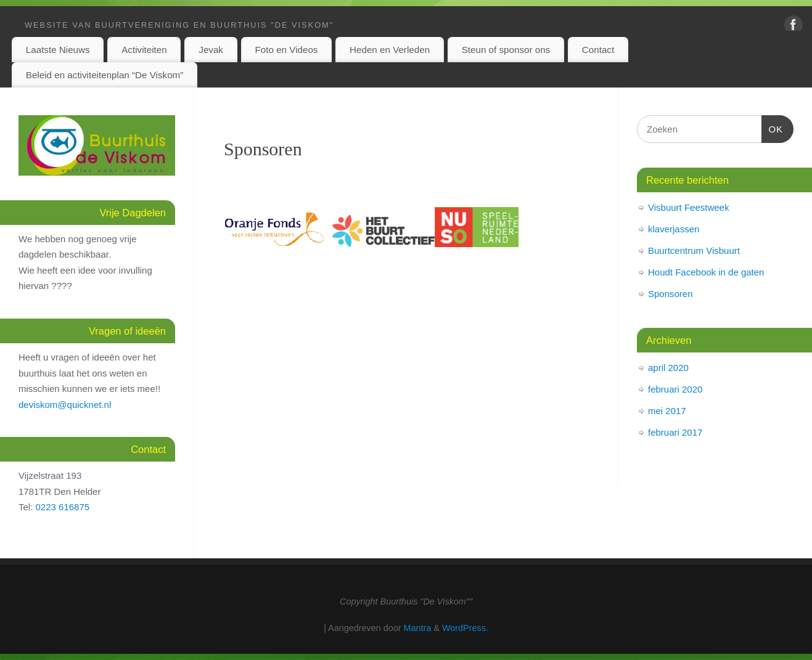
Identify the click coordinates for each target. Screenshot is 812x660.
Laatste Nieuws (58, 50)
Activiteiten (144, 50)
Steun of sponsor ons (506, 50)
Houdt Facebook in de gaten (706, 272)
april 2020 (668, 368)
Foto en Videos (287, 50)
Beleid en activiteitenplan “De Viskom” (105, 75)
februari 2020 (675, 389)
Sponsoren (263, 149)
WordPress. (465, 628)
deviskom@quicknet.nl (65, 405)
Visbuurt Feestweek (688, 207)
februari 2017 (675, 432)
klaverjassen (674, 229)
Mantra (418, 628)
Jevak (211, 50)
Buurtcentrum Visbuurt (694, 251)
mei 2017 (667, 411)
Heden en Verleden (390, 50)
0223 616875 (63, 507)
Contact (598, 50)
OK (773, 128)
